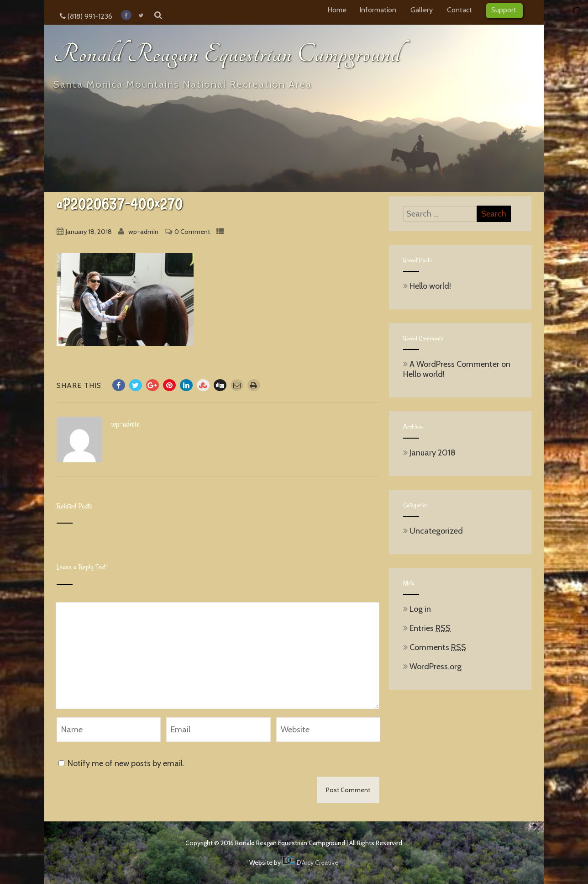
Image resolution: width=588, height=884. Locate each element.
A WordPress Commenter (454, 364)
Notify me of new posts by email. (126, 763)
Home (337, 10)
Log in (417, 609)
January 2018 (433, 453)
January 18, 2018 (89, 232)
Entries (427, 628)
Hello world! (427, 286)
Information (378, 10)
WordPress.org (432, 667)
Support (504, 10)
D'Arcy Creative (310, 863)
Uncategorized (433, 531)
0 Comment (192, 232)
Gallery (422, 10)
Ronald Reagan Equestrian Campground (227, 54)
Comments (435, 647)
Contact (460, 10)
